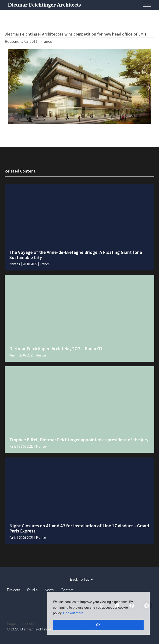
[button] (10, 87)
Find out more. (74, 613)
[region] (98, 613)
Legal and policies (21, 623)
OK (98, 625)
